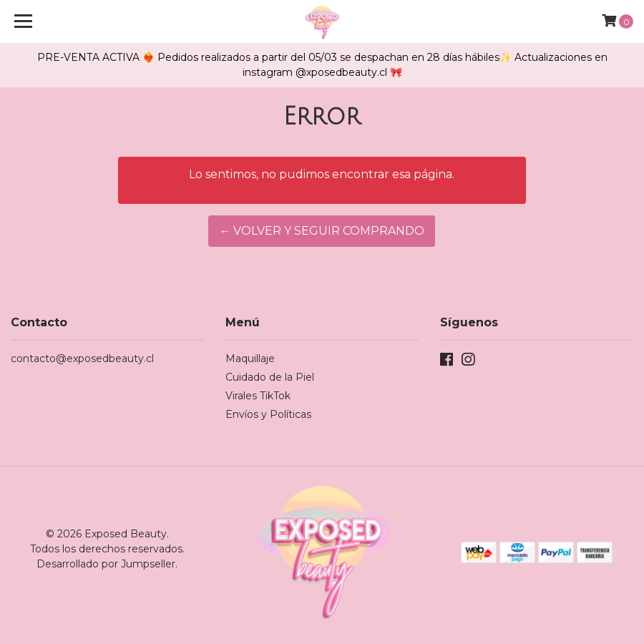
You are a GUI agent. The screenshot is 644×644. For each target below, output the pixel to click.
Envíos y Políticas (268, 414)
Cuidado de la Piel (270, 377)
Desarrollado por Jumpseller (106, 564)
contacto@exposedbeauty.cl (82, 358)
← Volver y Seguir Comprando (322, 231)
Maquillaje (250, 358)
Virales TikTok (258, 396)
